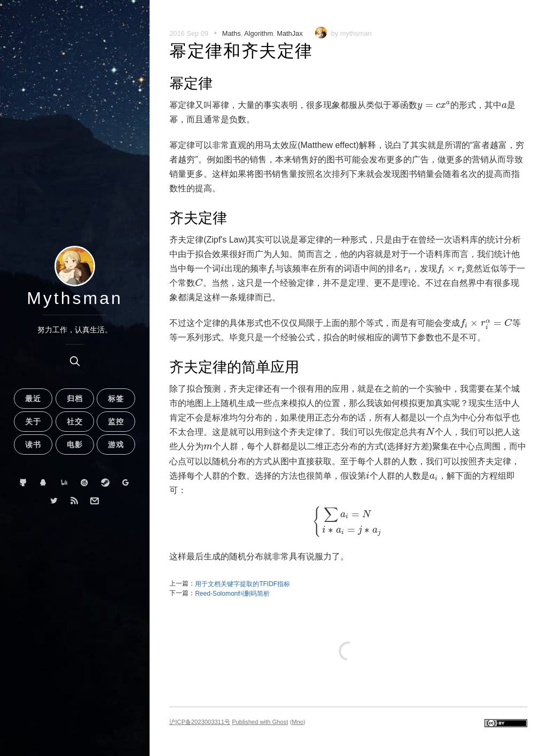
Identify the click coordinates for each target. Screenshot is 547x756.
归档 (75, 399)
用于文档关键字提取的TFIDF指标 (243, 584)
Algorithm (259, 33)
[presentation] (434, 106)
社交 (75, 422)
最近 (33, 399)
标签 (116, 399)
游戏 (116, 445)
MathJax (290, 33)
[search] (75, 361)
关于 (33, 422)
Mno (298, 722)
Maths (232, 33)
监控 (116, 422)
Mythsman (75, 298)
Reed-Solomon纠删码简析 (232, 594)
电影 (75, 445)
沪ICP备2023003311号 (200, 722)
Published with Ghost (260, 722)
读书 (33, 445)
